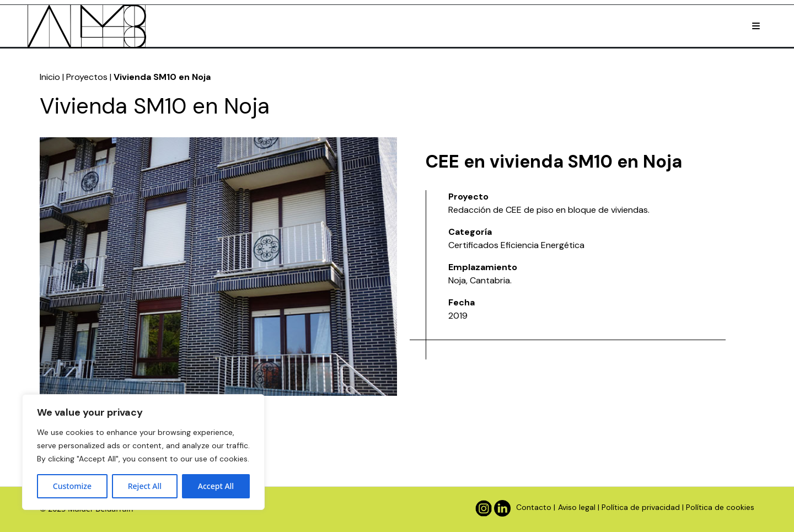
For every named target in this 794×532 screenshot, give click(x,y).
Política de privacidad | (643, 507)
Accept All (216, 486)
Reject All (145, 486)
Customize (72, 486)
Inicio (50, 77)
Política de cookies (720, 507)
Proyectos (87, 77)
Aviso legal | (579, 507)
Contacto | (536, 507)
